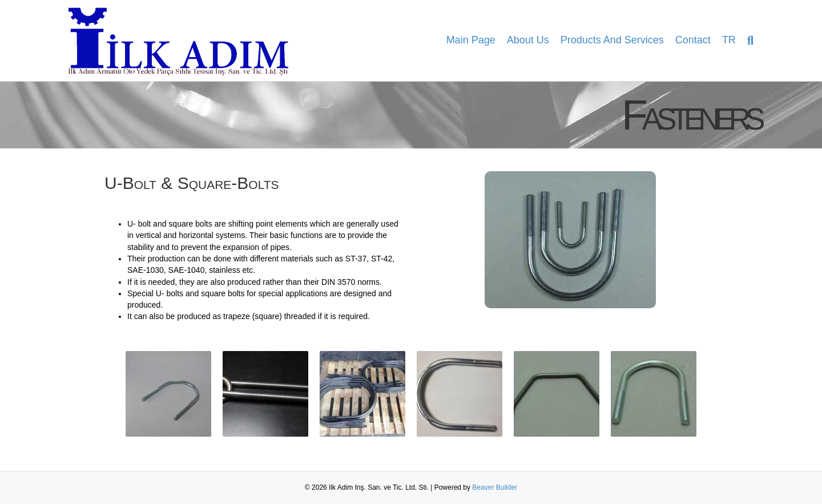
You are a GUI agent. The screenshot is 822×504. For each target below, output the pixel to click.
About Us (528, 40)
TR (729, 40)
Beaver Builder (495, 487)
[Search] (748, 41)
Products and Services (612, 40)
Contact (693, 40)
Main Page (471, 40)
